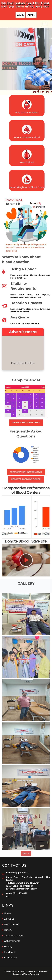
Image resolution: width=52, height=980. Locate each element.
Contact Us (9, 958)
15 (19, 403)
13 (8, 403)
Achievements (11, 941)
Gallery (7, 947)
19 (42, 403)
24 (31, 407)
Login (20, 15)
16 (25, 403)
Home (6, 913)
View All (26, 855)
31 (14, 395)
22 (19, 407)
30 (8, 395)
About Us (8, 919)
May (43, 387)
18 (36, 403)
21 (14, 407)
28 (14, 411)
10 (31, 399)
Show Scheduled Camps (26, 423)
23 (25, 407)
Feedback (9, 952)
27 (8, 411)
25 (36, 407)
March (8, 387)
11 (36, 399)
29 (19, 411)
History (7, 930)
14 (14, 403)
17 (31, 403)
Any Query (20, 317)
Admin (31, 15)
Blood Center (10, 924)
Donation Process (26, 303)
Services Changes (13, 935)
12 (42, 399)
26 (42, 407)
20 (8, 407)
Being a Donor (23, 269)
